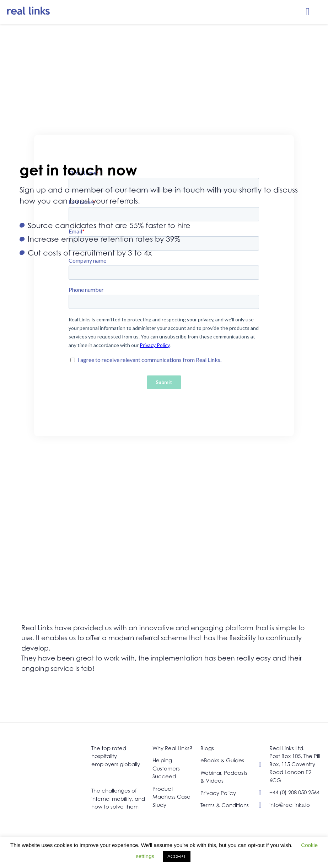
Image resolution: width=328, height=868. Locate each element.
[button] (308, 12)
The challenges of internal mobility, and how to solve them (118, 799)
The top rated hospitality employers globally (116, 756)
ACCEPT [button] (177, 856)
